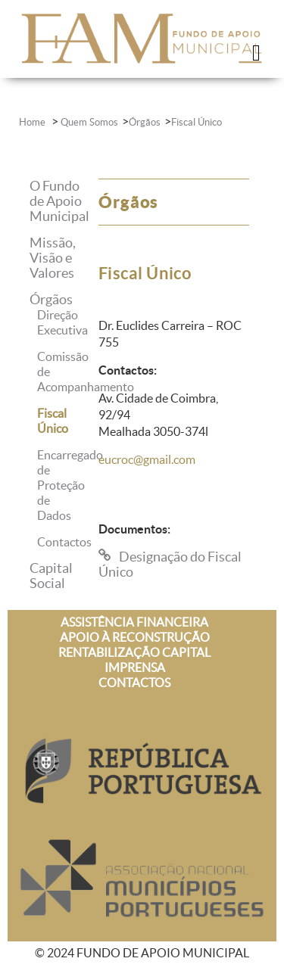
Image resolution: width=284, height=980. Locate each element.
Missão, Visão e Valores (53, 258)
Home (33, 122)
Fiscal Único (197, 122)
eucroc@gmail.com (147, 459)
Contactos (64, 542)
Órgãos (145, 122)
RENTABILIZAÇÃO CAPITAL (134, 652)
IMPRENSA (135, 667)
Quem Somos (89, 122)
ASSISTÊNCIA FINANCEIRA (134, 622)
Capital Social (51, 576)
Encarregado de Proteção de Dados (70, 485)
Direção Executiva (62, 322)
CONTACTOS (134, 683)
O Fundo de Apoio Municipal (59, 201)
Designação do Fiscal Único (170, 564)
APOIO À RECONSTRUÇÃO (135, 637)
